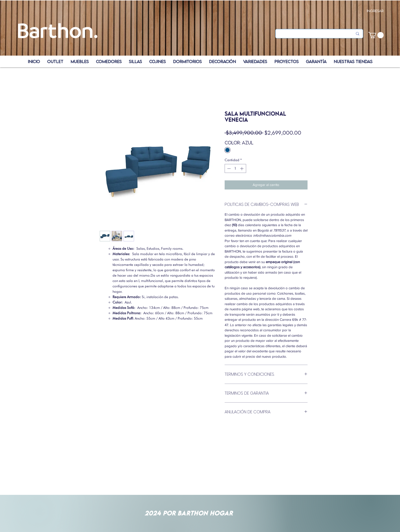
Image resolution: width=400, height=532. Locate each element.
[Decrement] (228, 169)
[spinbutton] (235, 169)
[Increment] (242, 169)
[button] (376, 35)
